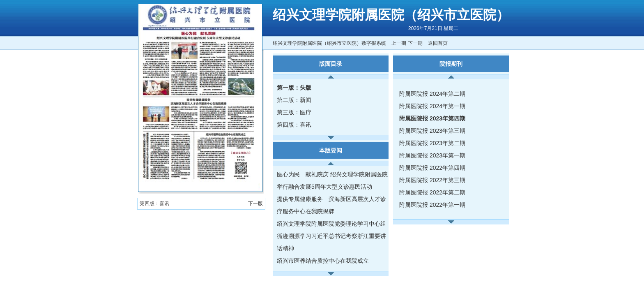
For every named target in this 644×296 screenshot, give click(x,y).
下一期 (415, 43)
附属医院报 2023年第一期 (432, 155)
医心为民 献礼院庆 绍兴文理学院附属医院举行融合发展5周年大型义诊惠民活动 (332, 180)
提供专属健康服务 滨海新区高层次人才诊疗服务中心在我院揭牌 (331, 205)
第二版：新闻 (294, 100)
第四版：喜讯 (294, 125)
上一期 (399, 43)
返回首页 (438, 43)
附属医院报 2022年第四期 (432, 168)
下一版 (255, 203)
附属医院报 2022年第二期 (432, 192)
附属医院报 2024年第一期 (432, 106)
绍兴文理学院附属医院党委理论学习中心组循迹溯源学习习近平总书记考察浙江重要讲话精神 (331, 236)
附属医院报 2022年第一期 (432, 205)
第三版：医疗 (294, 112)
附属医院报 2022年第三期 (432, 180)
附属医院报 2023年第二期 (432, 143)
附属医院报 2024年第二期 (432, 94)
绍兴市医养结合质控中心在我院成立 (323, 261)
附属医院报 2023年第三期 (432, 131)
